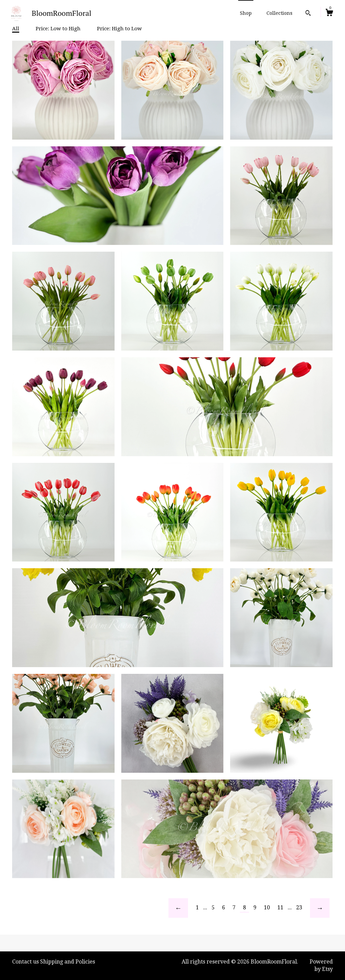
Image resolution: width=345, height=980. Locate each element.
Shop (246, 13)
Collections (279, 13)
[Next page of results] (320, 908)
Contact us (25, 962)
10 (267, 908)
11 (280, 908)
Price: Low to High (58, 29)
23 (299, 908)
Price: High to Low (119, 29)
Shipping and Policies (68, 962)
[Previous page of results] (178, 908)
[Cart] (329, 13)
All (16, 29)
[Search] (308, 14)
